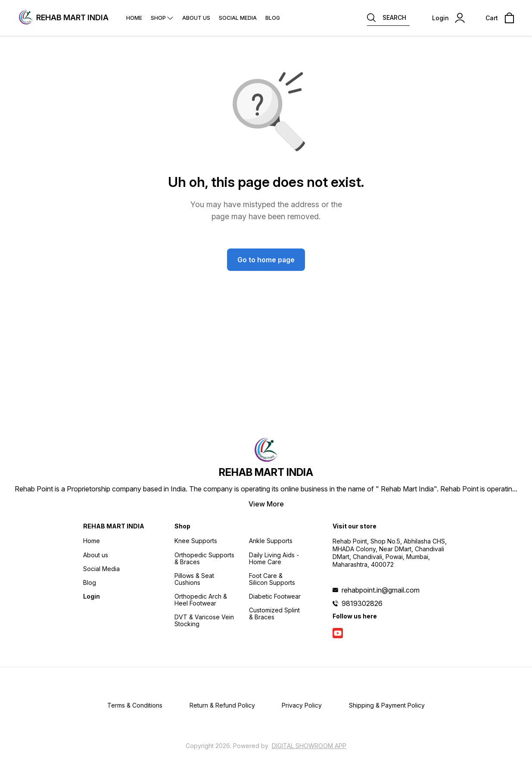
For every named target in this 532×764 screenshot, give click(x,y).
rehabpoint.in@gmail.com (381, 590)
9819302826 (362, 603)
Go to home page (266, 260)
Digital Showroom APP (309, 746)
